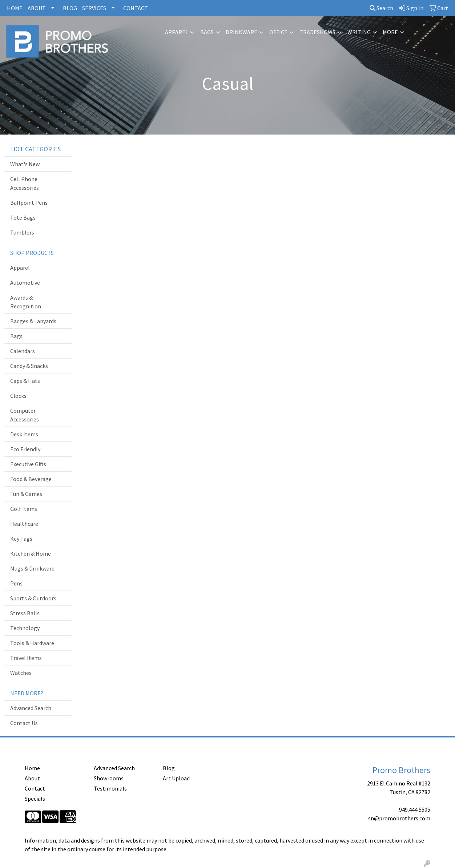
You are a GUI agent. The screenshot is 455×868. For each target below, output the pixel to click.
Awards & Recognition (26, 302)
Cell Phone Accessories (25, 183)
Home (32, 768)
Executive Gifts (28, 464)
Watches (21, 673)
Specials (35, 799)
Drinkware (241, 32)
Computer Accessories (25, 415)
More (390, 32)
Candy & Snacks (29, 366)
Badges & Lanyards (33, 321)
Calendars (23, 351)
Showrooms (109, 778)
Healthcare (24, 524)
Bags (207, 32)
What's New (25, 164)
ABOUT (37, 8)
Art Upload (176, 778)
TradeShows (317, 32)
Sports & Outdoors (33, 598)
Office (278, 32)
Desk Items (24, 434)
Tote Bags (23, 217)
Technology (25, 628)
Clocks (18, 396)
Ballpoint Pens (29, 203)
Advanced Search (31, 708)
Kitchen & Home (31, 553)
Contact (35, 788)
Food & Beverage (31, 479)
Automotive (25, 283)
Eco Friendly (25, 449)
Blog (169, 768)
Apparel (177, 32)
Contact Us (24, 723)
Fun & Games (26, 494)
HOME (15, 8)
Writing (359, 32)
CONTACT (136, 8)
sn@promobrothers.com (399, 818)
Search (381, 8)
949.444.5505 (415, 809)
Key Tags (21, 539)
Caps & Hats (25, 381)
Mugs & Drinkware (32, 568)
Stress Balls (25, 613)
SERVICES (94, 8)
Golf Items (24, 509)
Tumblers (22, 232)
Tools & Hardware (32, 643)
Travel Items (26, 658)
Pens (16, 583)
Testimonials (110, 788)
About (32, 778)
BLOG (70, 8)
